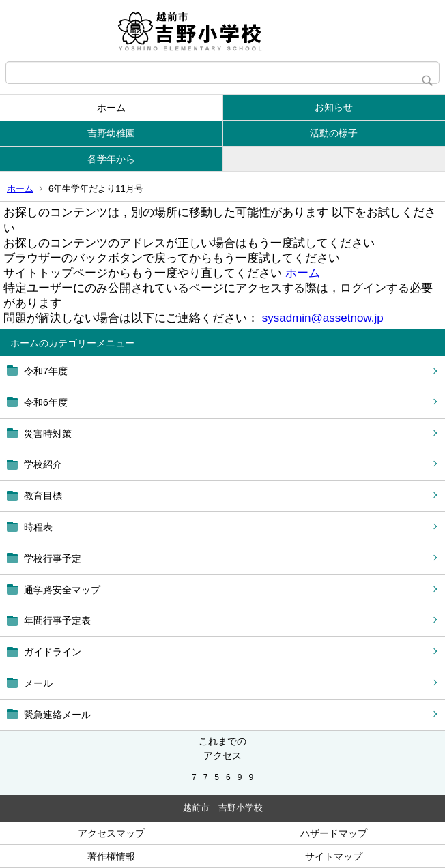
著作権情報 (111, 856)
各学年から (111, 159)
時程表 (38, 527)
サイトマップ (334, 856)
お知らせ (334, 107)
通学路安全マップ (62, 590)
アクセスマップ (111, 833)
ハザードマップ (334, 833)
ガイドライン (53, 652)
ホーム (111, 108)
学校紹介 (43, 464)
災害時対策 (48, 434)
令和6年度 (46, 402)
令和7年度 (46, 371)
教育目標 (43, 496)
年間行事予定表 (57, 620)
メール (38, 683)
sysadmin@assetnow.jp (323, 318)
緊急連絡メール (57, 715)
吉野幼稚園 (111, 133)
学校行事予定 (53, 558)
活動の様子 (334, 133)
